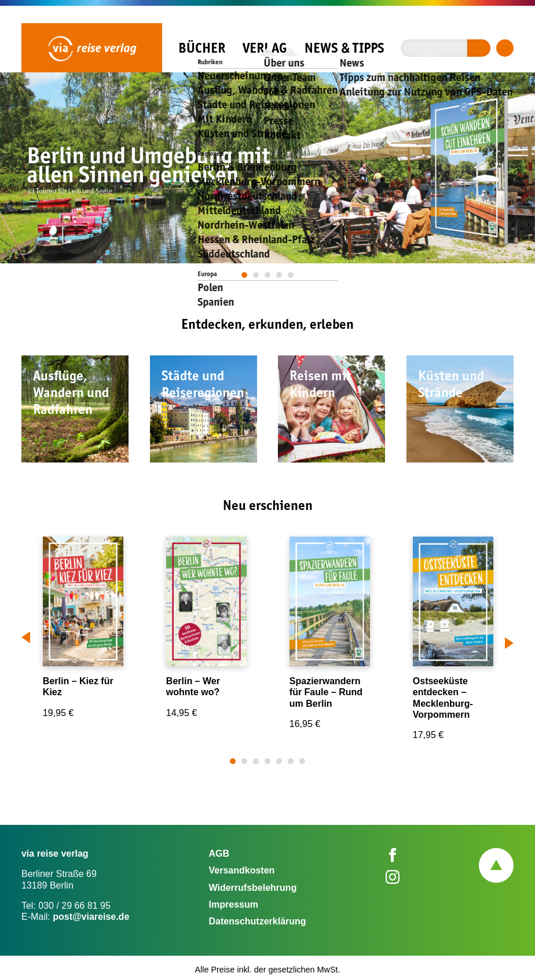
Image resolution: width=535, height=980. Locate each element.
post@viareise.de (91, 917)
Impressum (234, 904)
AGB (219, 854)
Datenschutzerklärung (258, 921)
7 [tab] (303, 761)
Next (509, 640)
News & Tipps (345, 48)
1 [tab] (245, 275)
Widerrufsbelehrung (253, 888)
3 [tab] (268, 275)
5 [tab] (291, 275)
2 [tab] (256, 275)
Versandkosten (242, 870)
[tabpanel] (267, 168)
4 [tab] (280, 275)
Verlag (265, 48)
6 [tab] (291, 761)
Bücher (202, 48)
